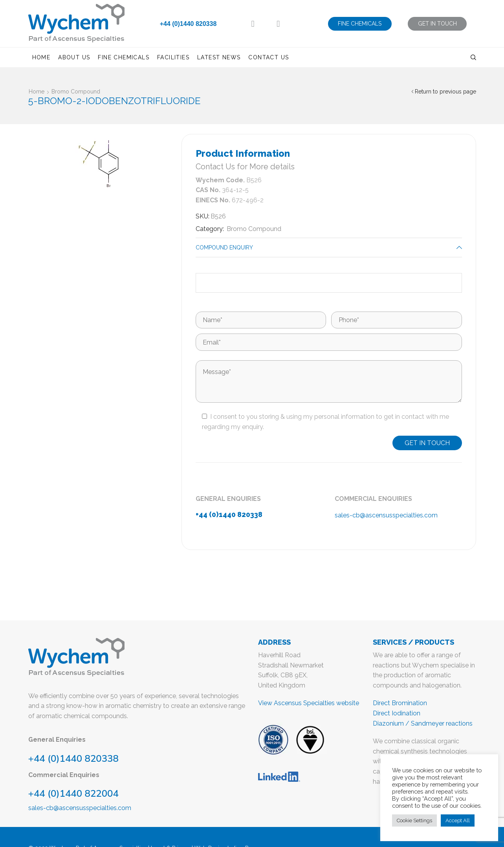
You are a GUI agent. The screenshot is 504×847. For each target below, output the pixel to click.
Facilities (173, 57)
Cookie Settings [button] (414, 820)
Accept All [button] (458, 820)
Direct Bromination (400, 703)
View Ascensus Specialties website (309, 703)
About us (74, 57)
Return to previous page (445, 92)
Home (41, 57)
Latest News (219, 57)
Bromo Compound (76, 92)
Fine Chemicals (124, 57)
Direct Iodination (397, 713)
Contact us (268, 57)
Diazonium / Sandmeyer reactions (423, 723)
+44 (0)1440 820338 (188, 24)
